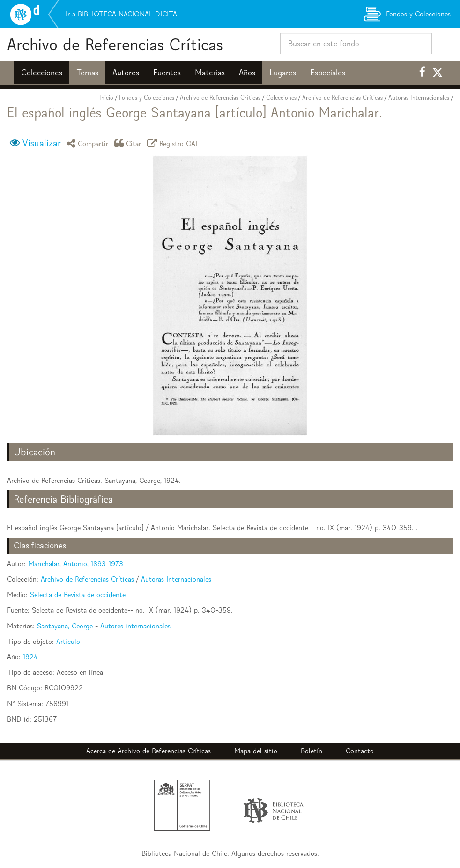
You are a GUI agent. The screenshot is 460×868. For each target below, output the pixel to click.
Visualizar (41, 143)
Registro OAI (174, 143)
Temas (87, 73)
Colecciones (42, 73)
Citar (129, 143)
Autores (126, 73)
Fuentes (167, 73)
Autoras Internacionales (419, 98)
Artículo (68, 641)
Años (247, 73)
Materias (210, 73)
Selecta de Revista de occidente (78, 594)
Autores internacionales (135, 626)
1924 (30, 657)
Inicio (106, 98)
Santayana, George (65, 626)
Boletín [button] (312, 751)
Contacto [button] (360, 751)
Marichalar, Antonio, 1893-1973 (76, 564)
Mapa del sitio (256, 751)
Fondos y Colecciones (147, 98)
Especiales (328, 73)
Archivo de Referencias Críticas (115, 44)
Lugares (283, 73)
